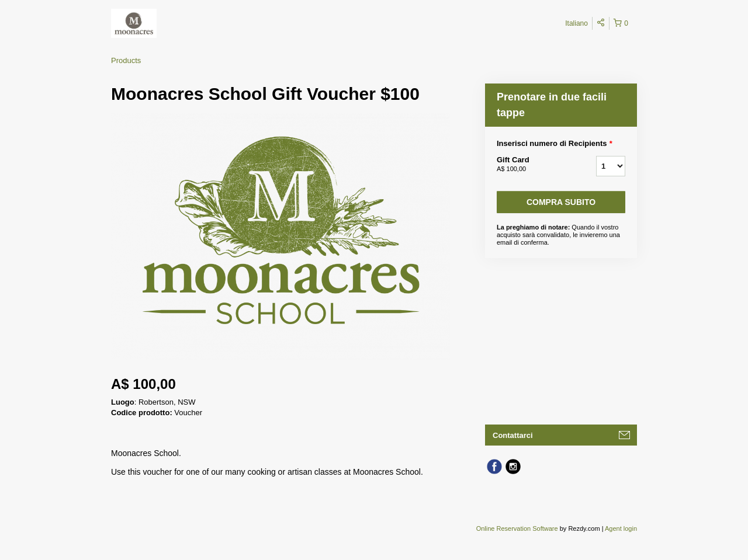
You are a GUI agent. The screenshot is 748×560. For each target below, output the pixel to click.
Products (126, 60)
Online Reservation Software (517, 528)
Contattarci (513, 435)
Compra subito (561, 202)
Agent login (621, 528)
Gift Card (532, 165)
